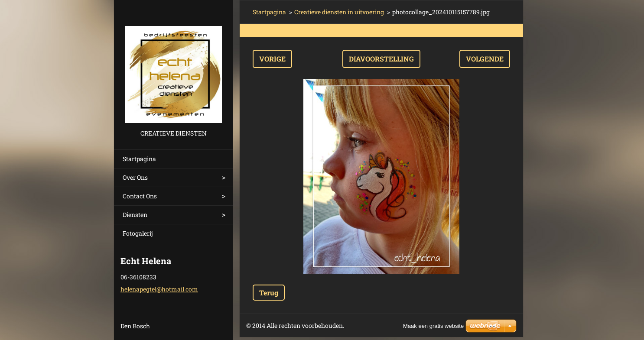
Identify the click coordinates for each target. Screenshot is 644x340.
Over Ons (135, 177)
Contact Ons (140, 196)
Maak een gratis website (433, 326)
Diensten (135, 215)
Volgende (485, 59)
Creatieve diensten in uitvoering (339, 12)
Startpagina (139, 159)
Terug (269, 293)
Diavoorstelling (381, 59)
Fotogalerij (138, 233)
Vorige (272, 59)
